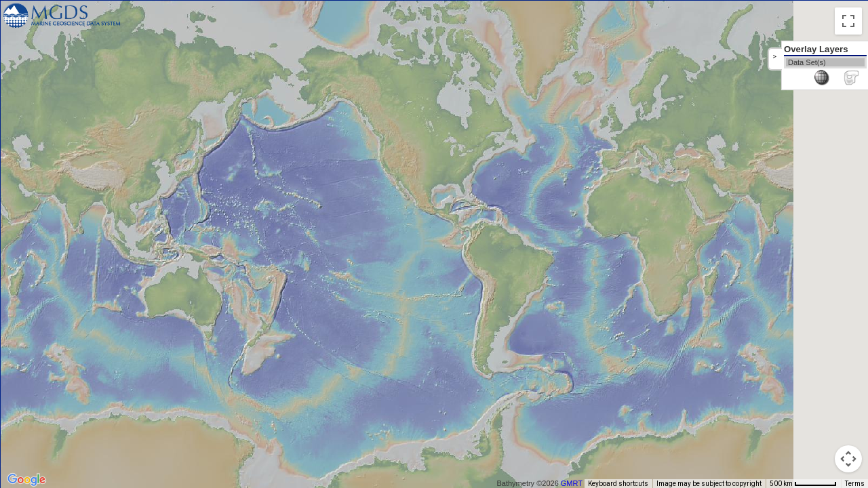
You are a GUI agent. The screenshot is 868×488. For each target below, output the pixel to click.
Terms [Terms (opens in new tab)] (855, 484)
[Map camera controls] (848, 459)
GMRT (577, 483)
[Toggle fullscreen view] (848, 21)
